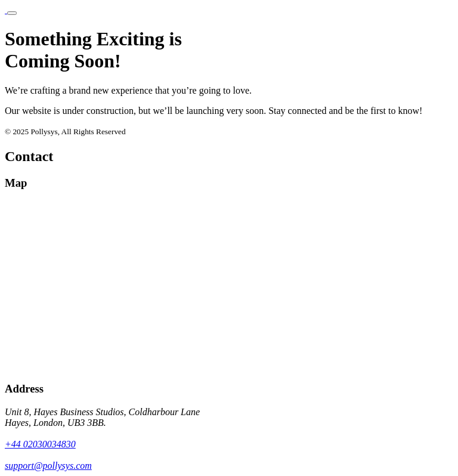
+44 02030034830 (40, 444)
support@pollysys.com (48, 466)
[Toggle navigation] (12, 13)
